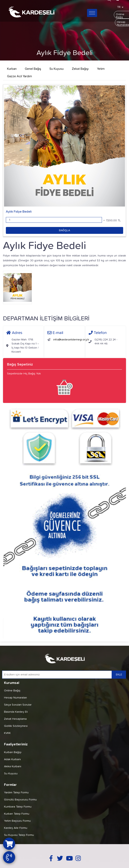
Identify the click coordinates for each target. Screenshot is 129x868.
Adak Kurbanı (12, 759)
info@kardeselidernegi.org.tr (71, 340)
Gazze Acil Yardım (19, 76)
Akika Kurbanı (13, 766)
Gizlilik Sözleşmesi (16, 726)
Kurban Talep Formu (17, 814)
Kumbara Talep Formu (18, 807)
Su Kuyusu (57, 69)
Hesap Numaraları (15, 698)
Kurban (12, 69)
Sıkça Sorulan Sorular (18, 705)
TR (120, 7)
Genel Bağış (33, 69)
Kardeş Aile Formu (16, 828)
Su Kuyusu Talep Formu (19, 835)
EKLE (119, 675)
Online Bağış (12, 691)
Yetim (101, 69)
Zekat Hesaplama (15, 719)
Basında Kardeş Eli (16, 712)
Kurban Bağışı (13, 752)
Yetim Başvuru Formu (17, 821)
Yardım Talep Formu (16, 793)
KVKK (7, 733)
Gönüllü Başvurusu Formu (20, 800)
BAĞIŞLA (64, 230)
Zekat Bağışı (80, 69)
